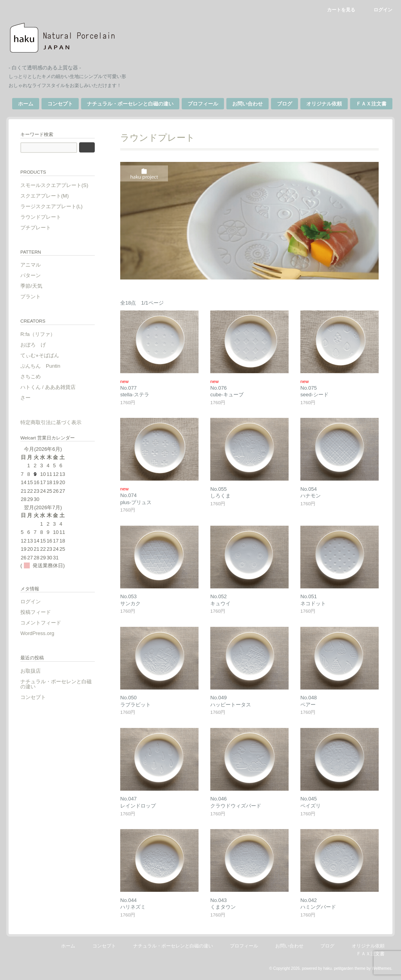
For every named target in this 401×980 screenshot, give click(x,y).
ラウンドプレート (41, 217)
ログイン (383, 10)
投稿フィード (36, 612)
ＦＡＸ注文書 (371, 104)
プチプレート (36, 228)
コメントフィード (41, 623)
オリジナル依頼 (324, 104)
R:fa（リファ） (38, 334)
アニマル (31, 265)
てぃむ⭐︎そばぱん (40, 355)
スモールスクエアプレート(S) (54, 185)
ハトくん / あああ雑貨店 (48, 387)
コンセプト (60, 104)
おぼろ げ (33, 345)
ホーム (26, 104)
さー (25, 398)
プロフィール (203, 104)
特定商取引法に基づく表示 (51, 422)
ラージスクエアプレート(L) (51, 206)
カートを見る (341, 10)
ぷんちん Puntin (40, 366)
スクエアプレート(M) (45, 196)
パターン (31, 275)
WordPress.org (37, 633)
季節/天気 (31, 286)
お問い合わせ (247, 104)
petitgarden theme (350, 968)
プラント (31, 297)
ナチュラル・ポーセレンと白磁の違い (130, 104)
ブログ (284, 104)
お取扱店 (31, 671)
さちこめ (31, 377)
